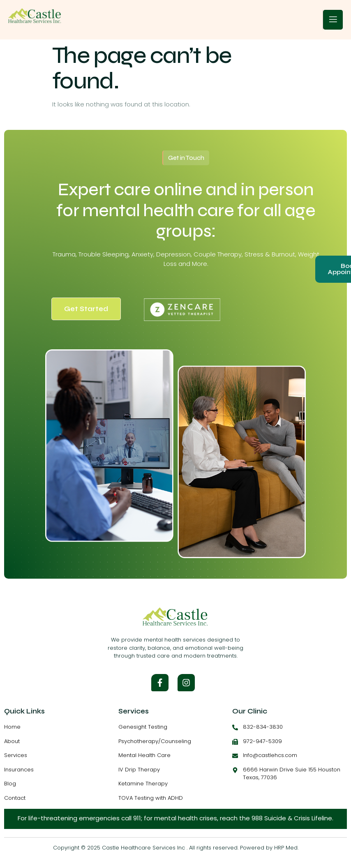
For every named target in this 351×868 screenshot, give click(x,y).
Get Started (86, 309)
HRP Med (286, 848)
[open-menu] (333, 20)
